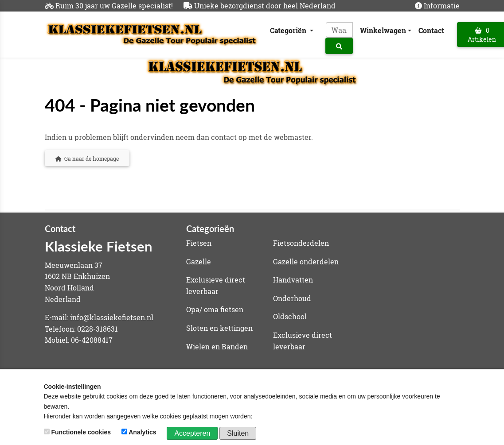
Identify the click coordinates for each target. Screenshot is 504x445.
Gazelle (199, 261)
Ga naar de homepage (87, 159)
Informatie (442, 6)
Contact (431, 30)
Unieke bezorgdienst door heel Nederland (265, 6)
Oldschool (290, 316)
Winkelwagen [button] (383, 30)
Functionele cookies (78, 432)
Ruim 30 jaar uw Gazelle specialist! (114, 6)
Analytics (140, 432)
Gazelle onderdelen (306, 261)
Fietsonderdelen (301, 243)
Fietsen (199, 243)
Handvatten (293, 280)
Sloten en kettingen (219, 328)
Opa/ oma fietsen (215, 309)
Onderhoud (292, 298)
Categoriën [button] (289, 30)
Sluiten (238, 433)
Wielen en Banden (217, 346)
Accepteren (192, 433)
